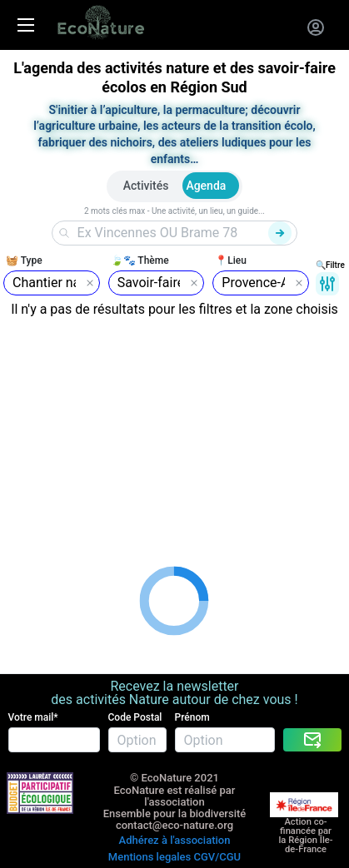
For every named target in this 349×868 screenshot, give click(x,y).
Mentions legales (150, 857)
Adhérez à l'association (175, 840)
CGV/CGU (217, 857)
